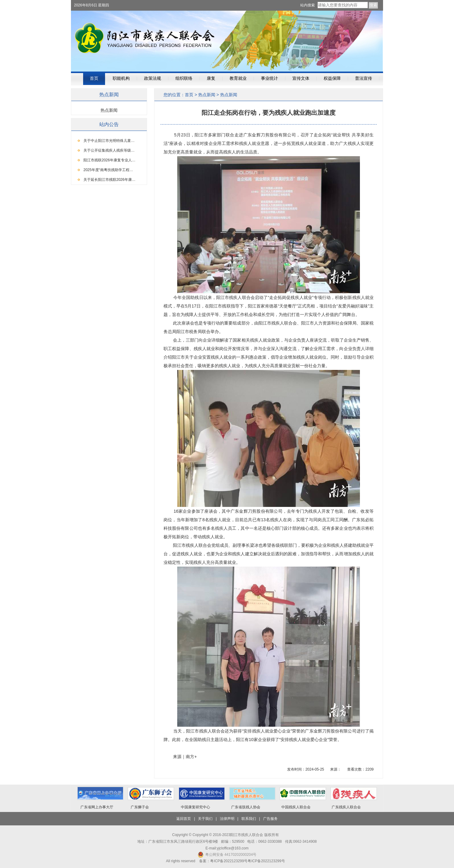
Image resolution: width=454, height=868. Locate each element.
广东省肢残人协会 (246, 807)
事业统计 (269, 78)
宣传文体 (301, 78)
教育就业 (238, 78)
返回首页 (184, 819)
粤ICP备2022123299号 (266, 861)
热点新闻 (207, 95)
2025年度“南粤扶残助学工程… (108, 170)
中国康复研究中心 (195, 807)
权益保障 (332, 78)
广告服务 (270, 819)
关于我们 (205, 819)
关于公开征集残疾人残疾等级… (109, 150)
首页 (94, 78)
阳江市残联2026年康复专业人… (109, 160)
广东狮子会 (140, 807)
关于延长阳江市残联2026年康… (109, 180)
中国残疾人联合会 (296, 807)
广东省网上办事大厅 (97, 807)
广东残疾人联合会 (346, 807)
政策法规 (153, 78)
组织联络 (184, 78)
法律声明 (227, 819)
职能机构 (121, 78)
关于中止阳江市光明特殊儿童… (109, 141)
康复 (211, 78)
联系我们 (249, 819)
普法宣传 (364, 78)
